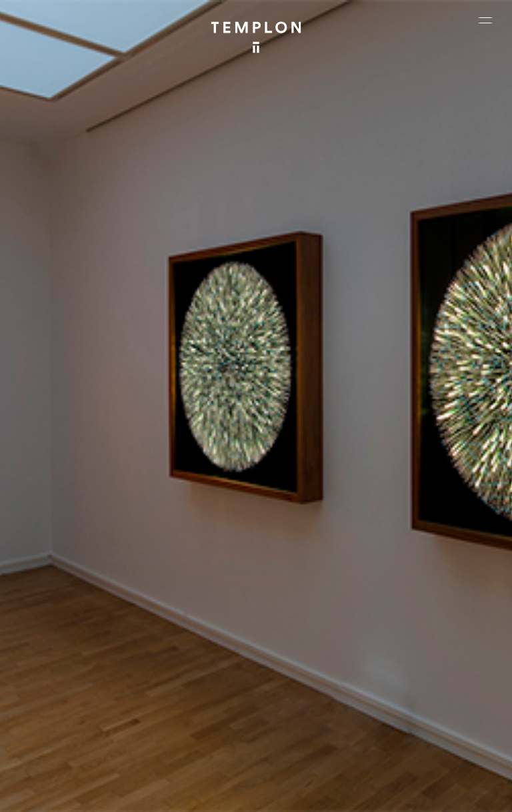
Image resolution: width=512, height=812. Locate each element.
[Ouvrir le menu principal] (485, 20)
